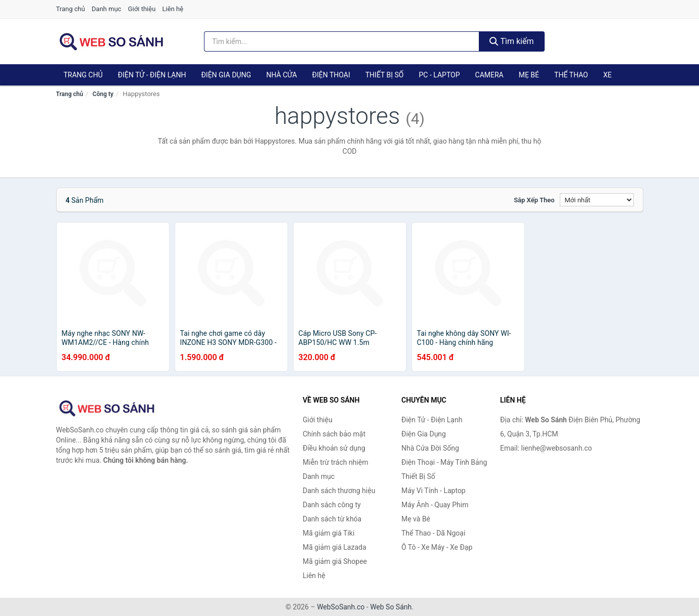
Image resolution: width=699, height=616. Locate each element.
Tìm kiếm (512, 41)
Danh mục (107, 9)
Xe (608, 75)
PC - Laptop (439, 75)
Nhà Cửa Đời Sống (430, 448)
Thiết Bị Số (385, 75)
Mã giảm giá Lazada (335, 547)
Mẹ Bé (529, 75)
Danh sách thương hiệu (339, 491)
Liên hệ (173, 9)
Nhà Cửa (282, 75)
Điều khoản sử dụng (334, 448)
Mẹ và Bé (416, 519)
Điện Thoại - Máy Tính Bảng (444, 462)
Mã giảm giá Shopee (335, 561)
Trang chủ (71, 9)
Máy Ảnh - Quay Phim (435, 505)
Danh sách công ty (332, 505)
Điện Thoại (331, 75)
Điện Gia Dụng (226, 75)
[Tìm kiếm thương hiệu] (342, 41)
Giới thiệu (142, 9)
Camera (489, 75)
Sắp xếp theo (534, 200)
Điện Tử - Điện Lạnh (152, 75)
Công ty (103, 94)
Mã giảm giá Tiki (328, 533)
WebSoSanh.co (341, 607)
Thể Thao (571, 75)
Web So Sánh (391, 607)
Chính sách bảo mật (334, 434)
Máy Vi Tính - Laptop (434, 491)
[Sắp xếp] (597, 200)
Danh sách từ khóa (332, 519)
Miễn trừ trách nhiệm (335, 462)
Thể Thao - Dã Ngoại (433, 533)
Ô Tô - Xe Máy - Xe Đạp (437, 547)
